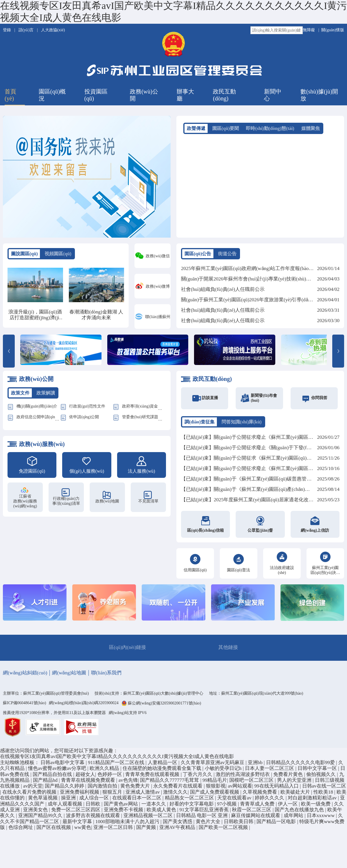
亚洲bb (256, 765)
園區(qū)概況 (52, 95)
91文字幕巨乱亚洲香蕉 (205, 812)
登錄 (8, 30)
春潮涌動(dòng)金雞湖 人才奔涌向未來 (96, 315)
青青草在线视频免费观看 (89, 782)
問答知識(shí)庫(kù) (242, 424)
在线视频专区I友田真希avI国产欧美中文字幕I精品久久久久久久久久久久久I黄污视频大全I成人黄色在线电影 (117, 759)
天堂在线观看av (235, 800)
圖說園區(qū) (24, 254)
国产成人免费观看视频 (215, 794)
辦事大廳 (185, 95)
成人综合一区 (95, 800)
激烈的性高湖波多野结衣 (243, 777)
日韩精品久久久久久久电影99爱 (301, 765)
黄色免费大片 (136, 789)
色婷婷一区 (110, 777)
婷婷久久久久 (270, 800)
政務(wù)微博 (158, 286)
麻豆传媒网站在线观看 (256, 818)
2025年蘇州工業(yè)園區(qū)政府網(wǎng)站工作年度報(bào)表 (248, 268)
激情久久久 (175, 794)
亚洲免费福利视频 (80, 794)
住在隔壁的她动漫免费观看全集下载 (163, 771)
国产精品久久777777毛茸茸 (170, 782)
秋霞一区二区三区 (252, 812)
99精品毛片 (215, 782)
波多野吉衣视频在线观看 (94, 818)
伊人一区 (288, 806)
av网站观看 (240, 789)
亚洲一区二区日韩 (114, 830)
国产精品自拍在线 (53, 777)
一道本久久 (154, 806)
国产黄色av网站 (121, 806)
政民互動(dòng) (224, 95)
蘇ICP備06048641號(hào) (24, 705)
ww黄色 (83, 830)
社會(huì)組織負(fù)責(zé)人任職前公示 (223, 289)
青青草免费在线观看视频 (153, 777)
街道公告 (227, 254)
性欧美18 (324, 794)
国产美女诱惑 (178, 824)
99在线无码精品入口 (277, 789)
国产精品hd (46, 782)
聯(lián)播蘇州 (158, 317)
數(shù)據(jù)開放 (319, 95)
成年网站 (294, 818)
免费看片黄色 (289, 777)
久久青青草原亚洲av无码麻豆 (213, 765)
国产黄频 (147, 830)
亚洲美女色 (36, 812)
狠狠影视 (216, 789)
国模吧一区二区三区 (252, 782)
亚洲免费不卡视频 (124, 812)
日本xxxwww (321, 818)
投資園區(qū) (96, 95)
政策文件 (20, 395)
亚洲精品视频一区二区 (149, 818)
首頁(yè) (10, 95)
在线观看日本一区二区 (137, 800)
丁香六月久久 (198, 777)
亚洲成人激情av (143, 794)
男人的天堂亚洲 (295, 782)
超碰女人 (85, 777)
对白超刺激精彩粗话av (313, 800)
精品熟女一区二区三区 (190, 800)
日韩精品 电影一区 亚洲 (203, 818)
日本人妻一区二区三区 (270, 771)
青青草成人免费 (258, 806)
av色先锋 (128, 782)
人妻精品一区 (163, 765)
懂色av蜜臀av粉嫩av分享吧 (58, 771)
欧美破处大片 (296, 794)
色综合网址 (21, 830)
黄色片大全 (209, 824)
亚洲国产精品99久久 (41, 818)
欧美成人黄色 (162, 812)
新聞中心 (273, 95)
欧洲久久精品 (105, 771)
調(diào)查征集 (200, 424)
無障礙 (309, 30)
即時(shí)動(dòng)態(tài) (270, 128)
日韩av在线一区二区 (324, 789)
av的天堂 (33, 789)
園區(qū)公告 (198, 254)
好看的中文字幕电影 (192, 806)
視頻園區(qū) (58, 254)
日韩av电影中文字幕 (63, 765)
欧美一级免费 (316, 806)
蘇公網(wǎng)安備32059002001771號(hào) (164, 706)
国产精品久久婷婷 (65, 789)
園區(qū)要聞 (226, 128)
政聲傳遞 (196, 128)
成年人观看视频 (65, 806)
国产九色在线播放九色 (300, 812)
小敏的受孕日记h (224, 771)
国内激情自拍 (103, 789)
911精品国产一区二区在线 (117, 765)
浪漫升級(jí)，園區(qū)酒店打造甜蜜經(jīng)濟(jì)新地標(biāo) (35, 318)
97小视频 (227, 806)
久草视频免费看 (260, 794)
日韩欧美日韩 (239, 824)
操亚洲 (69, 800)
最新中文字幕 (78, 824)
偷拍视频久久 (322, 777)
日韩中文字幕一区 (318, 771)
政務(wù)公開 (144, 95)
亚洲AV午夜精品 (178, 830)
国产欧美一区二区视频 (224, 830)
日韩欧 (94, 806)
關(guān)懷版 (333, 30)
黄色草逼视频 (43, 800)
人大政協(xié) (53, 30)
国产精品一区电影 (277, 824)
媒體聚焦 (311, 128)
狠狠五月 (113, 794)
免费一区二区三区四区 (76, 812)
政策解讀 (46, 395)
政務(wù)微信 (158, 256)
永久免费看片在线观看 (178, 789)
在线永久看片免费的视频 (30, 794)
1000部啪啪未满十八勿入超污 (128, 824)
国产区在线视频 (54, 830)
